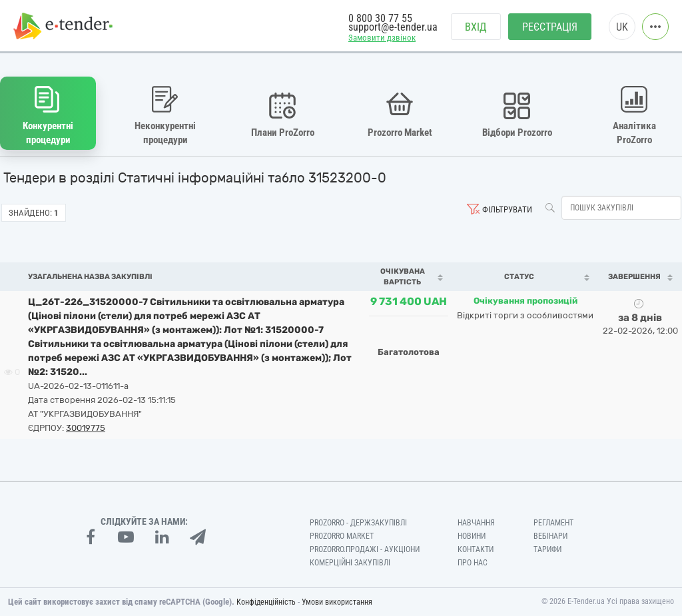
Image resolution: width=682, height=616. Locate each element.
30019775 (86, 428)
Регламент (553, 523)
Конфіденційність (266, 602)
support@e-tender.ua (393, 27)
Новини (472, 536)
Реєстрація (550, 27)
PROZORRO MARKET (342, 536)
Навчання (476, 523)
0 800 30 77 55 (380, 18)
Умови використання (337, 602)
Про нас (473, 563)
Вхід (476, 27)
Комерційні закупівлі (350, 563)
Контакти (476, 549)
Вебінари (550, 536)
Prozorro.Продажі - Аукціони (365, 549)
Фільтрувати (507, 209)
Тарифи (547, 549)
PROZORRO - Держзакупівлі (358, 523)
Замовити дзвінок (382, 38)
